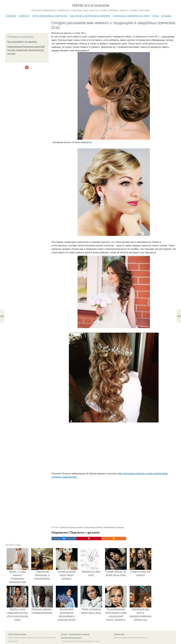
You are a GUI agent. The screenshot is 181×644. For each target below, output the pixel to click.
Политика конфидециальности (71, 638)
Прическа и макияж (90, 6)
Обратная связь (119, 634)
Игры (156, 16)
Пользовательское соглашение (79, 634)
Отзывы (166, 16)
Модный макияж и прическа (114, 527)
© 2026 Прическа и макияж (17, 634)
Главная (11, 16)
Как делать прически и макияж (90, 16)
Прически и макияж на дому (131, 16)
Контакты (64, 634)
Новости (24, 16)
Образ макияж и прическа (93, 527)
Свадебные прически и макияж (71, 527)
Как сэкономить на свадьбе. (22, 42)
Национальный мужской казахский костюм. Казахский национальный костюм (26, 50)
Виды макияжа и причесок (50, 16)
